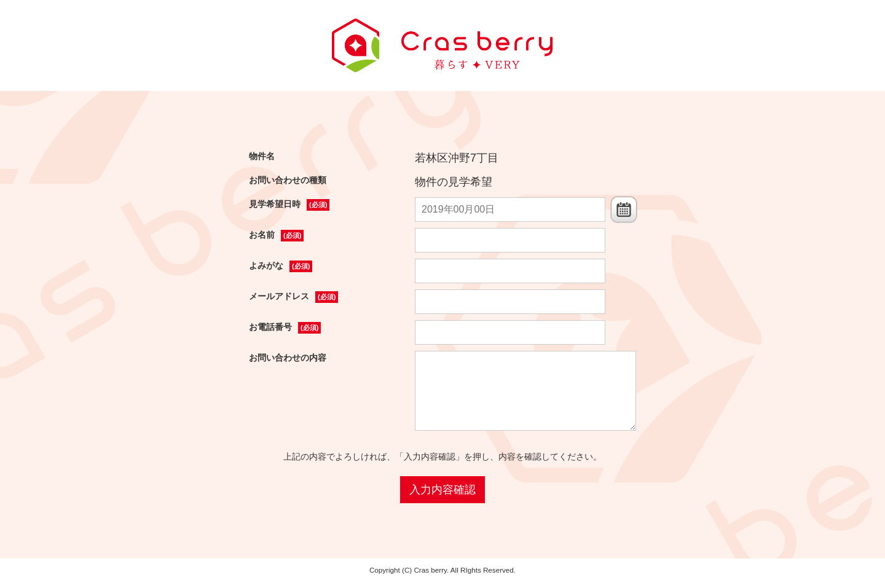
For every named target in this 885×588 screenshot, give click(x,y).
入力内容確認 (442, 490)
